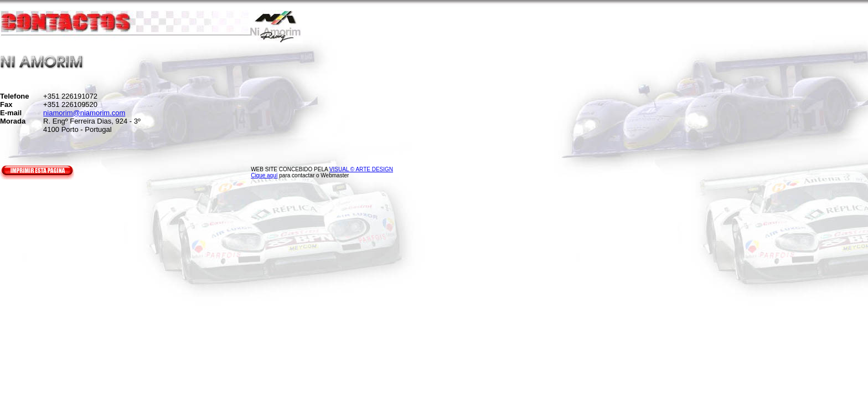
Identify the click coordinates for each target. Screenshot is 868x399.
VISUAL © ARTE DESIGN (361, 169)
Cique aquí (264, 175)
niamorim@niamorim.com (84, 113)
